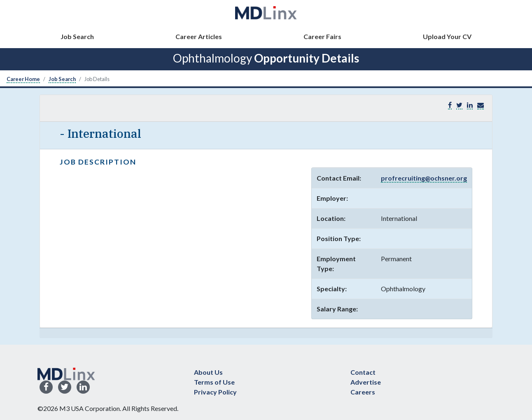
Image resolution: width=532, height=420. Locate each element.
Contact (363, 372)
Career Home (23, 79)
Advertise (366, 382)
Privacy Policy (215, 392)
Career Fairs (322, 36)
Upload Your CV (447, 36)
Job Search (77, 36)
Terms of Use (214, 382)
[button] (481, 105)
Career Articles (199, 36)
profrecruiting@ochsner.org (424, 178)
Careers (363, 392)
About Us (208, 372)
